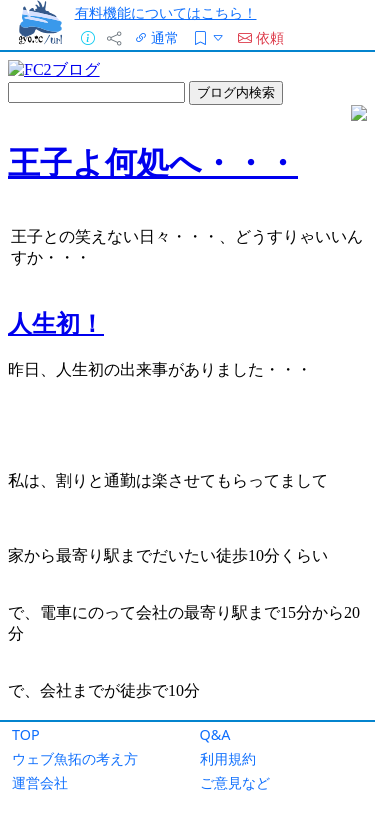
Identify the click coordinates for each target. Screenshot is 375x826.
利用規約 (228, 758)
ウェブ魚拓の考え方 (75, 758)
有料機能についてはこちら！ (166, 12)
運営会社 (40, 782)
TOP (26, 734)
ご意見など (235, 782)
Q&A (215, 734)
